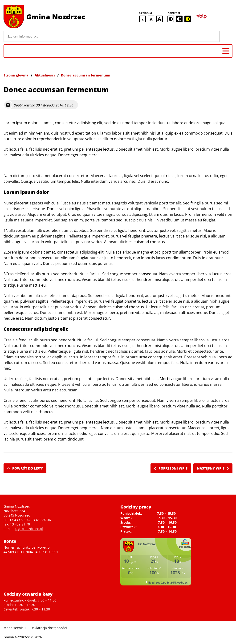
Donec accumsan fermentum (86, 75)
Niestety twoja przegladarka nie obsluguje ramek (156, 562)
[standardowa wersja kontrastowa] (171, 19)
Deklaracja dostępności (49, 628)
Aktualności (45, 75)
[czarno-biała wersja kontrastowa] (179, 19)
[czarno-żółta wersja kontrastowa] (188, 19)
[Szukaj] (227, 36)
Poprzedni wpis (171, 468)
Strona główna (16, 75)
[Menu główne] (226, 51)
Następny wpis (213, 468)
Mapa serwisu (15, 628)
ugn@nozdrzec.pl (29, 529)
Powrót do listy (25, 468)
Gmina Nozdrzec (56, 17)
